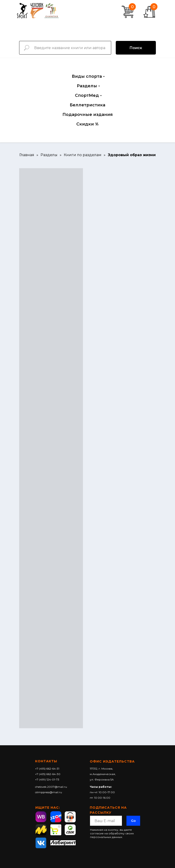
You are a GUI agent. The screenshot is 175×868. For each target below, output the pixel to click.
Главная (27, 155)
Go (133, 821)
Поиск (136, 48)
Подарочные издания (88, 115)
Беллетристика (87, 105)
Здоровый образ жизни (132, 155)
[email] (106, 821)
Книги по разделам (83, 155)
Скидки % (87, 124)
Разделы (87, 86)
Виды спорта (87, 76)
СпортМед (87, 95)
